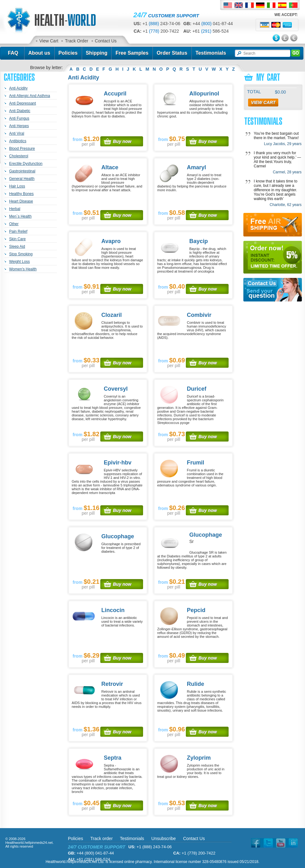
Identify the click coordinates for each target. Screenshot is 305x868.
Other (14, 224)
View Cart (49, 41)
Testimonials (211, 53)
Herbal (15, 209)
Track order (101, 838)
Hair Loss (17, 186)
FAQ (13, 53)
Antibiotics (18, 141)
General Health (22, 179)
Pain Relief (18, 231)
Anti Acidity (18, 88)
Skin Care (17, 239)
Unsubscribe (164, 838)
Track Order (76, 41)
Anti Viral (17, 133)
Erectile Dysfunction (26, 164)
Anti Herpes (19, 126)
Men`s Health (20, 216)
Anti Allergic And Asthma (30, 96)
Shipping (97, 53)
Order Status (172, 53)
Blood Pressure (22, 149)
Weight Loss (19, 262)
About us (39, 53)
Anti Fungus (19, 118)
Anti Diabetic (20, 111)
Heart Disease (21, 201)
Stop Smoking (21, 254)
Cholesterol (19, 156)
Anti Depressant (22, 103)
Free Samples (132, 53)
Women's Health (23, 269)
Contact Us (106, 41)
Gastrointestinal (22, 171)
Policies (68, 53)
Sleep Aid (17, 247)
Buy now (122, 141)
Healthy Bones (21, 194)
